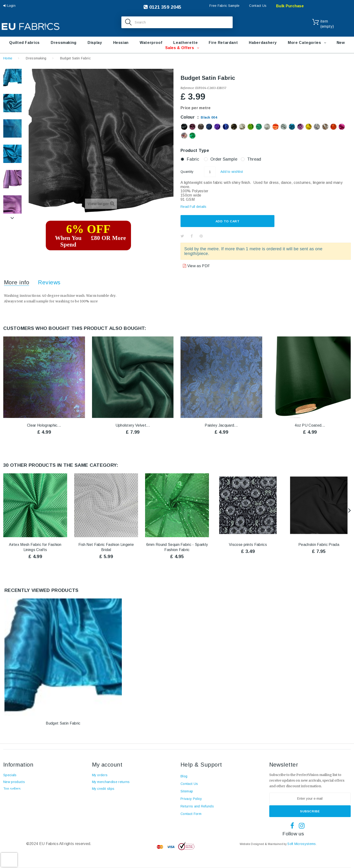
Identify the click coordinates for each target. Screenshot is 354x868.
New (341, 43)
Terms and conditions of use (25, 795)
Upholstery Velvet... (133, 425)
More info (17, 282)
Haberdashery (263, 43)
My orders (100, 775)
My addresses (103, 795)
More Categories (304, 43)
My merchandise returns (111, 782)
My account (107, 765)
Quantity (187, 172)
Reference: (187, 88)
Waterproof (151, 43)
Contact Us (258, 6)
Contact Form (191, 814)
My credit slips (103, 789)
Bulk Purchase (290, 6)
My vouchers (102, 809)
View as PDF (198, 266)
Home (8, 58)
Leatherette (185, 43)
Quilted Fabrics (24, 43)
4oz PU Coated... (310, 425)
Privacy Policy (191, 799)
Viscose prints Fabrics (248, 545)
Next (12, 218)
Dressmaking (64, 43)
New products (14, 782)
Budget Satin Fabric (63, 723)
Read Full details (194, 207)
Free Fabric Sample (224, 6)
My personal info (105, 802)
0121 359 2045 (162, 7)
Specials (10, 775)
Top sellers (12, 789)
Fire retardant (223, 43)
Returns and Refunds (197, 806)
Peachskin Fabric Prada (319, 545)
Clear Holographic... (44, 425)
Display (95, 43)
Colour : (199, 117)
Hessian (121, 43)
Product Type (195, 150)
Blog (7, 809)
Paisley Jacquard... (221, 425)
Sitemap (187, 791)
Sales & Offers (180, 48)
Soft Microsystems (302, 844)
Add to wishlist (232, 172)
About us (10, 802)
